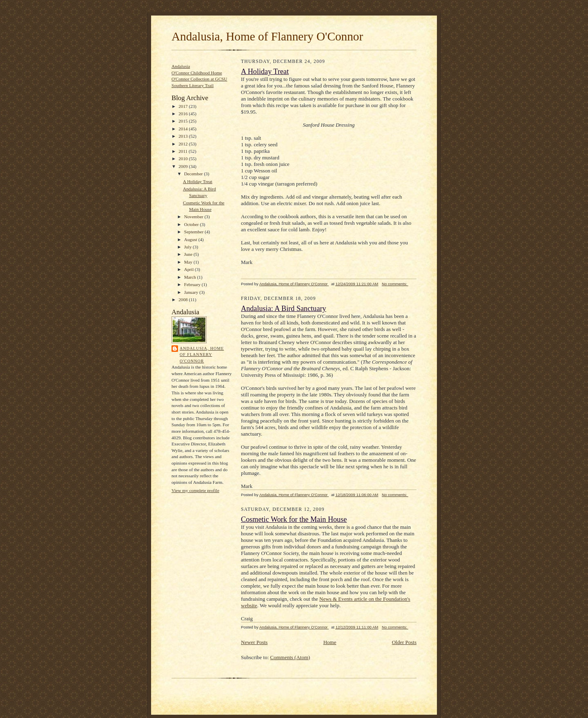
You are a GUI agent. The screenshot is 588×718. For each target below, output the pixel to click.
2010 (184, 159)
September (195, 232)
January (192, 292)
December (194, 174)
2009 (184, 166)
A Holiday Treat (198, 181)
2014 (184, 129)
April (189, 269)
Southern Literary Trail (193, 85)
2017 (184, 106)
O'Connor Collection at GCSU (199, 79)
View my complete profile (195, 490)
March (191, 277)
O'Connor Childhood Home (197, 73)
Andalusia (181, 66)
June (189, 254)
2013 (184, 136)
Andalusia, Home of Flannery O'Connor (267, 36)
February (193, 284)
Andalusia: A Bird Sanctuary (284, 309)
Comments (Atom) (290, 657)
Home (330, 642)
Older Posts (404, 642)
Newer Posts (254, 642)
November (194, 217)
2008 (184, 300)
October (192, 224)
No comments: (395, 284)
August (191, 239)
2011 (184, 151)
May (189, 262)
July (188, 247)
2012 (184, 144)
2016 (184, 114)
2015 (184, 121)
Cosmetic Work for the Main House (294, 519)
